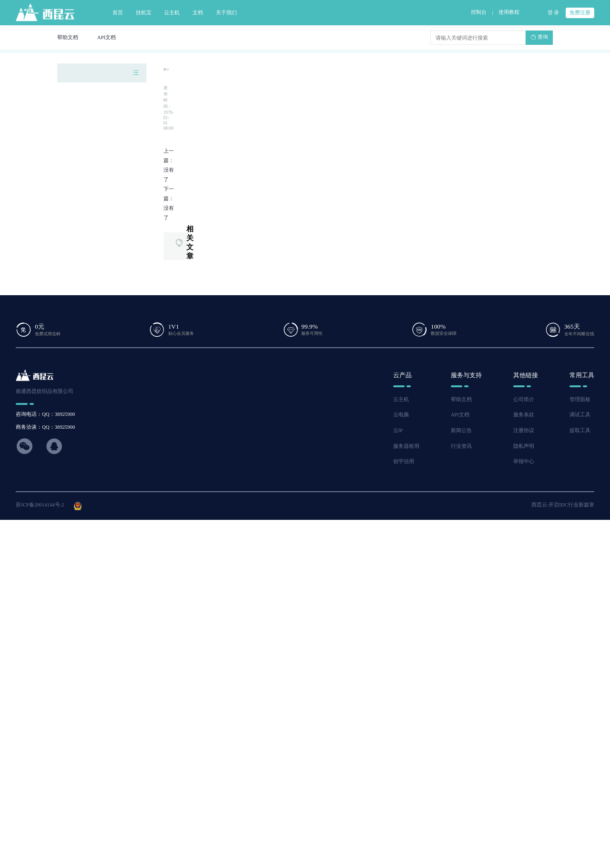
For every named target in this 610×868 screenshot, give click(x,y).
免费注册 (580, 13)
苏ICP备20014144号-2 (40, 505)
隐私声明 (524, 446)
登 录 (554, 13)
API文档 (460, 415)
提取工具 (580, 430)
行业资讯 (461, 446)
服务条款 (524, 415)
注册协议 (524, 430)
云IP (398, 430)
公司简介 (524, 399)
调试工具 (580, 415)
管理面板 (580, 399)
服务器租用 (406, 446)
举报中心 (524, 461)
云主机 (401, 399)
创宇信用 (404, 461)
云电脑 (401, 415)
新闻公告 (461, 430)
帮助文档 (461, 399)
